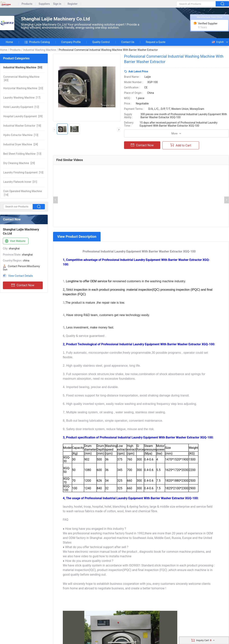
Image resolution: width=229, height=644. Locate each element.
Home (9, 42)
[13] (21, 135)
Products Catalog (37, 42)
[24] (21, 144)
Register (73, 4)
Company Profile (71, 42)
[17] (22, 98)
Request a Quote (156, 42)
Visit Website (15, 241)
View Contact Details (21, 276)
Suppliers (44, 4)
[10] (23, 172)
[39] (23, 116)
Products (27, 4)
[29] (19, 163)
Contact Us (128, 42)
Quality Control (101, 42)
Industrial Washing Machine (40, 50)
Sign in (57, 4)
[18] (22, 126)
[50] (23, 67)
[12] (21, 107)
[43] (21, 78)
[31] (20, 182)
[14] (23, 193)
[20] (23, 88)
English (218, 42)
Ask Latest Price (138, 71)
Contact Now (23, 285)
